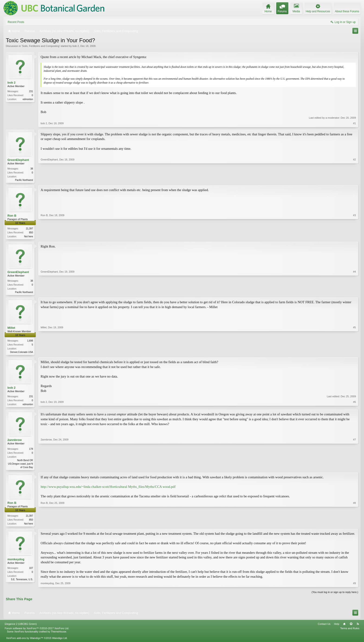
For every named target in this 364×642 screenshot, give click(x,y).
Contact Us (324, 627)
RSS (358, 627)
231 (31, 91)
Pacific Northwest (24, 180)
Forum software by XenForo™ (37, 631)
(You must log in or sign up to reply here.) (335, 595)
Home (344, 627)
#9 (354, 587)
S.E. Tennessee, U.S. (22, 583)
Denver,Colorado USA (22, 354)
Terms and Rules (350, 631)
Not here (29, 237)
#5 (354, 353)
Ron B (12, 216)
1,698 (30, 342)
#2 (354, 179)
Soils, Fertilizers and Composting (41, 46)
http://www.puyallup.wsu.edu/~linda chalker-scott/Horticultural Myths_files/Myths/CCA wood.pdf (108, 489)
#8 (354, 526)
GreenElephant (18, 160)
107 (31, 571)
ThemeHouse (58, 635)
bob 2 (76, 46)
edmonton (28, 99)
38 (32, 169)
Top (351, 627)
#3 (354, 236)
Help (336, 627)
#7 (354, 469)
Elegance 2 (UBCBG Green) (21, 627)
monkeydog (16, 562)
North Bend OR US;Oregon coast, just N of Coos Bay (20, 466)
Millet (11, 329)
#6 (354, 406)
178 (31, 451)
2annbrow (15, 442)
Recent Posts (16, 22)
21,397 (29, 229)
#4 (354, 293)
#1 (354, 123)
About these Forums (347, 11)
